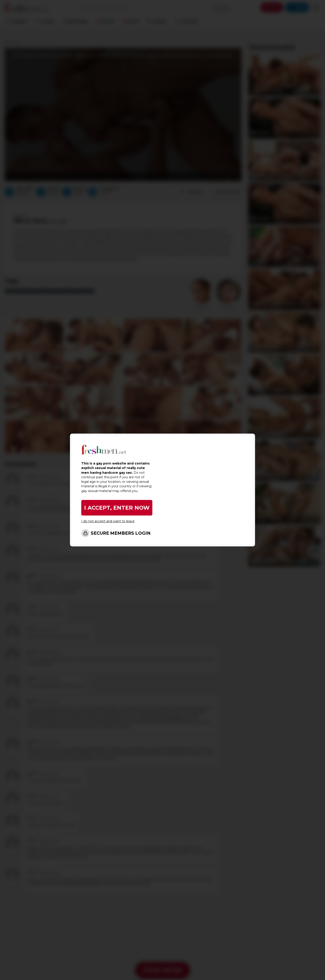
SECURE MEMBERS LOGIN (121, 533)
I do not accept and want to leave (108, 521)
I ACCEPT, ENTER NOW (117, 508)
